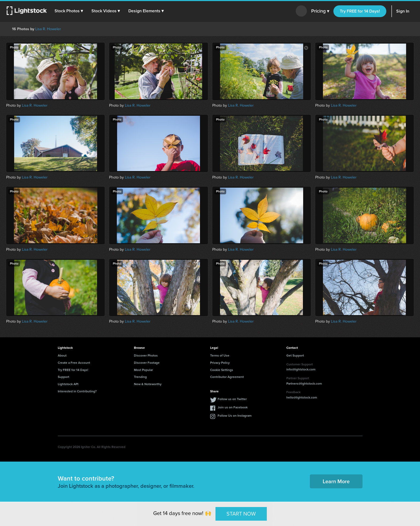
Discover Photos (146, 355)
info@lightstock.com (301, 369)
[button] (69, 11)
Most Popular (143, 370)
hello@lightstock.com (302, 397)
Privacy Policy (220, 363)
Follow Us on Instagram (235, 416)
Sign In (403, 11)
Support (63, 377)
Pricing (320, 11)
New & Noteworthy (148, 384)
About (62, 355)
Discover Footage (147, 363)
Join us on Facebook (233, 407)
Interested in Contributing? (77, 391)
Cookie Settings (222, 370)
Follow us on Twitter (232, 399)
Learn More (336, 481)
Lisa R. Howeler (48, 29)
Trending (140, 377)
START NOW (241, 514)
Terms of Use (220, 355)
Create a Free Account (74, 363)
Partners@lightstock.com (304, 384)
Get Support (295, 355)
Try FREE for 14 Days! (360, 11)
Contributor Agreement (227, 377)
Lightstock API (68, 384)
